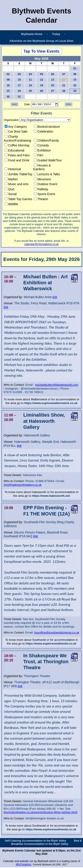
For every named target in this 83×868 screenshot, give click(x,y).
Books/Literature (47, 127)
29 (75, 91)
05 (41, 74)
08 (75, 74)
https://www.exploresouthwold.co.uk (51, 644)
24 (19, 91)
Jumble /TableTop (18, 175)
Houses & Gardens (42, 168)
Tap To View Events (41, 51)
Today (56, 34)
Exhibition (42, 151)
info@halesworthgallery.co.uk (22, 485)
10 (19, 80)
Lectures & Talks (47, 175)
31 (19, 97)
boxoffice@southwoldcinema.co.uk (57, 633)
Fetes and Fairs (17, 156)
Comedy (41, 146)
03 (19, 74)
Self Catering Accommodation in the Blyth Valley (36, 841)
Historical (13, 170)
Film (39, 156)
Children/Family (46, 141)
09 (8, 80)
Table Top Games (18, 200)
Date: (27, 105)
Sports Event (44, 195)
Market (11, 180)
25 (30, 91)
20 (53, 85)
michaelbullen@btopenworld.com (57, 385)
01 (75, 68)
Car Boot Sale (16, 132)
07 (64, 74)
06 (53, 74)
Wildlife (11, 205)
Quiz (10, 190)
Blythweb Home (32, 34)
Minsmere (42, 180)
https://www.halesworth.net (51, 496)
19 (41, 85)
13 (53, 80)
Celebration (44, 132)
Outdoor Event (46, 185)
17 (19, 85)
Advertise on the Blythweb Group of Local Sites (41, 41)
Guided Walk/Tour (48, 161)
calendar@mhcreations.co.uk (42, 245)
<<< (14, 105)
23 (8, 91)
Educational (14, 151)
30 (8, 97)
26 (41, 91)
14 (64, 80)
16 (8, 85)
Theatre (41, 200)
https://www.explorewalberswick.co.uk (51, 404)
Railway (41, 190)
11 (30, 80)
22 (75, 85)
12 (41, 80)
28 (64, 91)
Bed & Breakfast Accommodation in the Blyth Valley (46, 843)
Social (11, 195)
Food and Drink (17, 161)
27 (53, 91)
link (55, 297)
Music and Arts (17, 185)
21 (64, 85)
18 (30, 85)
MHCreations (23, 865)
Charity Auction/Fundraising (17, 139)
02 (8, 74)
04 (30, 74)
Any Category (16, 127)
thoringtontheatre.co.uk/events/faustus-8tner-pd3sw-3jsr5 (41, 813)
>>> (69, 105)
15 (75, 80)
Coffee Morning (17, 146)
